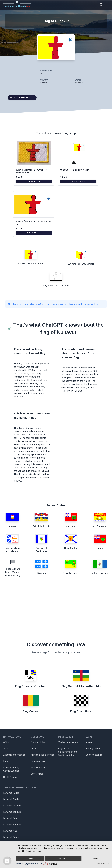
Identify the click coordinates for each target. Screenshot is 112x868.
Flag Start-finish (81, 711)
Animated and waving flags (81, 264)
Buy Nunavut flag (22, 98)
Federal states (38, 742)
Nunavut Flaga (11, 818)
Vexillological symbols (69, 742)
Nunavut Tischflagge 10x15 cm (75, 170)
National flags (12, 737)
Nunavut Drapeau (12, 806)
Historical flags (38, 767)
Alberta (12, 526)
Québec (42, 573)
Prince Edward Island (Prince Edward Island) (12, 572)
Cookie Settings (94, 755)
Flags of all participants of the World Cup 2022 (68, 752)
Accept (63, 859)
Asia (5, 748)
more (95, 859)
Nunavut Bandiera (12, 812)
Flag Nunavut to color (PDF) (56, 285)
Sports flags (37, 774)
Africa (6, 742)
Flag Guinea (31, 711)
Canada (44, 83)
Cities (34, 748)
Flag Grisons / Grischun (31, 686)
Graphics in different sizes (31, 264)
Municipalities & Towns (42, 755)
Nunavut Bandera (12, 799)
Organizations (38, 761)
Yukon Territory (100, 573)
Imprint (89, 742)
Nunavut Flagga (11, 837)
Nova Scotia (71, 548)
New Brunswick (100, 526)
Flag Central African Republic (81, 686)
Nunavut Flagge (11, 793)
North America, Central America (11, 769)
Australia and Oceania (14, 755)
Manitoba (71, 526)
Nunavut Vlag (10, 831)
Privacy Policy (105, 864)
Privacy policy (93, 748)
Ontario (100, 548)
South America (11, 777)
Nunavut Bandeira (12, 825)
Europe (7, 761)
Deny (30, 859)
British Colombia (41, 526)
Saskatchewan (71, 573)
